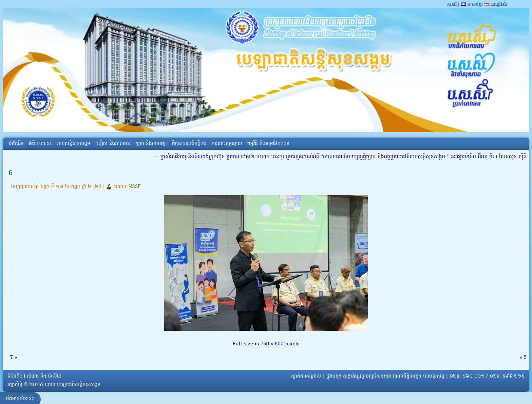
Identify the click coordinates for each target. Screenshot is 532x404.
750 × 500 (272, 344)
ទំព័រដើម (16, 144)
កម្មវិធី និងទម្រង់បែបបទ (268, 144)
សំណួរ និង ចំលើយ (44, 376)
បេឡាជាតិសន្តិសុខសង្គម (79, 385)
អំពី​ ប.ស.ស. (40, 144)
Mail (452, 5)
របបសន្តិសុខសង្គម (74, 144)
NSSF (135, 187)
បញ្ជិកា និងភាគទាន (113, 144)
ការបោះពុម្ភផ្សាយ (227, 144)
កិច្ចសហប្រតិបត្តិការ (189, 144)
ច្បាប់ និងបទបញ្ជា (151, 144)
